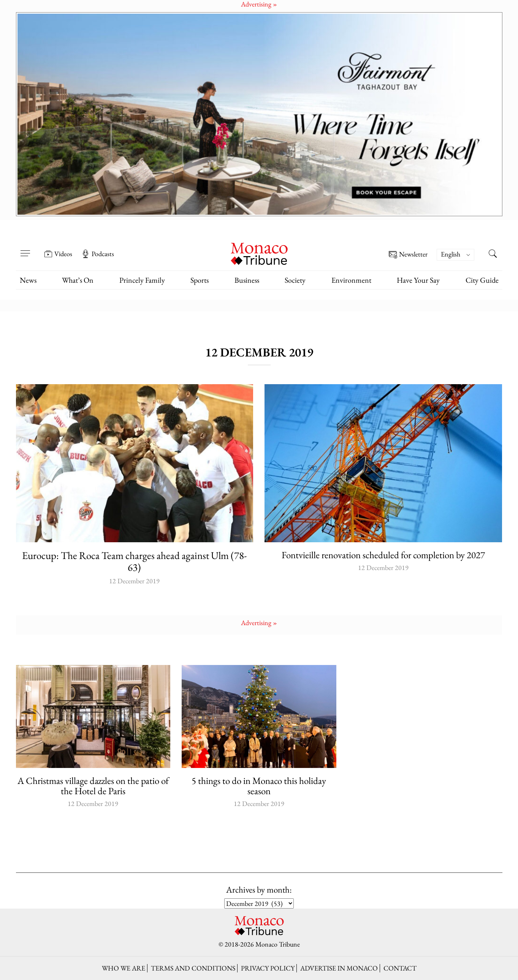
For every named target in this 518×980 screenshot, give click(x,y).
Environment (351, 280)
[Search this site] (493, 255)
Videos (58, 254)
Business (247, 280)
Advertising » (259, 623)
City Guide (482, 280)
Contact (400, 968)
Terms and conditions (193, 968)
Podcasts (98, 254)
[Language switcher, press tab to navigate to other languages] (455, 255)
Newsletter (408, 255)
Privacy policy (268, 968)
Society (295, 280)
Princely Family (142, 280)
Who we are (124, 968)
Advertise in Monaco (339, 968)
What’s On (78, 280)
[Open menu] (25, 249)
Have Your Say (418, 280)
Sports (200, 280)
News (28, 280)
